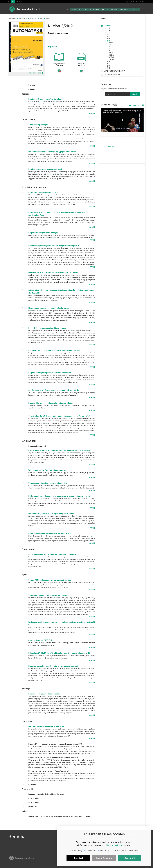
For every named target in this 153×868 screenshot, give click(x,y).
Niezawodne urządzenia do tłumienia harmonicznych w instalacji (53, 666)
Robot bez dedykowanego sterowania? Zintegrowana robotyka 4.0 (54, 245)
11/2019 (112, 58)
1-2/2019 (112, 43)
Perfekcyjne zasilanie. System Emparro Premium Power (50, 533)
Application (94, 9)
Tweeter (14, 837)
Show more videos (135, 105)
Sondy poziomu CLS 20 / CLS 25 (40, 640)
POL (9, 1)
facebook (10, 837)
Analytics (90, 851)
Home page (67, 9)
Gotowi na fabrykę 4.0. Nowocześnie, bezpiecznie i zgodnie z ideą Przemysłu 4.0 (59, 416)
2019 (108, 41)
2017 (108, 64)
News (73, 9)
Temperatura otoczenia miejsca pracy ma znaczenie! (49, 595)
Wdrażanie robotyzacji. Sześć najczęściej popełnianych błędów (52, 151)
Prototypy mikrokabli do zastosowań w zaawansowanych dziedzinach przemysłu (59, 496)
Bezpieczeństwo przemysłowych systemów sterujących (50, 372)
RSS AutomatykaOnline (22, 837)
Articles (105, 9)
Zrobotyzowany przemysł (38, 124)
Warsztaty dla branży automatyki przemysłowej (46, 726)
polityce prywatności (113, 845)
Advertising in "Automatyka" (115, 71)
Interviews (83, 9)
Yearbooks (108, 25)
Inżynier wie (112, 147)
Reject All (78, 858)
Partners (133, 851)
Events (114, 9)
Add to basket (59, 70)
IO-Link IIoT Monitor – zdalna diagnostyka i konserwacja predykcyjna (55, 350)
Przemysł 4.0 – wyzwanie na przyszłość (43, 192)
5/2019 (111, 48)
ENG (13, 1)
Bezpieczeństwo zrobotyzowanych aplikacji (45, 169)
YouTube (116, 104)
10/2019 (112, 56)
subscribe (135, 94)
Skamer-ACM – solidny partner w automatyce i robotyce (50, 580)
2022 (108, 34)
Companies (124, 9)
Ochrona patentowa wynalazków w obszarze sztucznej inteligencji (54, 554)
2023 (108, 32)
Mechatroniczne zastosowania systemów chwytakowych (50, 308)
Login (135, 1)
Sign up (142, 1)
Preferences (119, 851)
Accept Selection (104, 858)
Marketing (103, 851)
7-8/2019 (112, 52)
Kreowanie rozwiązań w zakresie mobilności (45, 694)
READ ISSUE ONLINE (35, 73)
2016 (108, 66)
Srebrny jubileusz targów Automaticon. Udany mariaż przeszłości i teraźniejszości (60, 450)
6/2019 (111, 50)
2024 (108, 30)
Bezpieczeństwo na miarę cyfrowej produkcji (45, 99)
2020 (108, 39)
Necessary (76, 851)
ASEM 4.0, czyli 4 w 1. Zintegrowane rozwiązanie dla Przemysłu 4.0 (54, 390)
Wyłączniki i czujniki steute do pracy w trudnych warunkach (51, 513)
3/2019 (111, 45)
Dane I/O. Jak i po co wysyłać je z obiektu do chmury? (48, 328)
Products (134, 9)
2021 (108, 36)
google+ (18, 837)
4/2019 (111, 46)
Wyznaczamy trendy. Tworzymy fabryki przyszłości (48, 470)
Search (143, 9)
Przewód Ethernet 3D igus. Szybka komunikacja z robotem (51, 403)
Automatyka (23, 18)
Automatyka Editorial (113, 74)
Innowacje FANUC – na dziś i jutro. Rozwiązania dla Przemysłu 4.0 (53, 272)
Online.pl (22, 861)
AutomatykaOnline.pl (25, 9)
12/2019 (112, 60)
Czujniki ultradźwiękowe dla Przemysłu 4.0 (45, 232)
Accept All (130, 858)
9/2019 (111, 54)
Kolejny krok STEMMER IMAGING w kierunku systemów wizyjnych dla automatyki (59, 653)
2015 (108, 68)
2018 (108, 62)
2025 (108, 28)
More (91, 113)
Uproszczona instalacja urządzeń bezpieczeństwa (48, 483)
